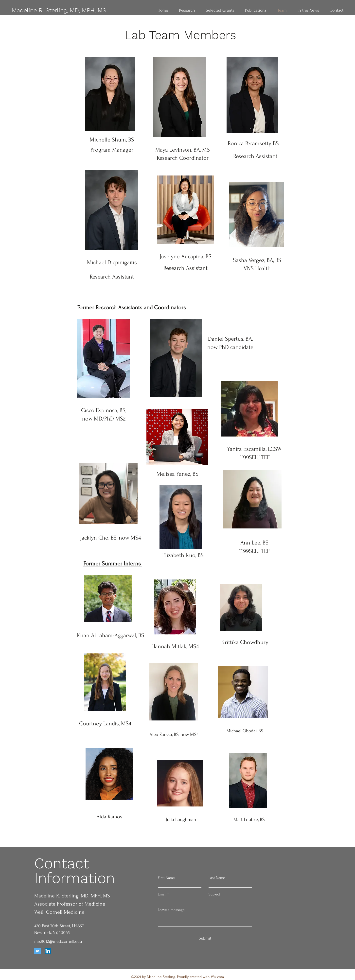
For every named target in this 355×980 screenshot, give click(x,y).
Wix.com (217, 977)
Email (162, 894)
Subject (214, 894)
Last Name (217, 878)
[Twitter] (37, 951)
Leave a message (171, 910)
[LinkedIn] (48, 951)
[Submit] (205, 938)
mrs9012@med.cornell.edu (58, 941)
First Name (166, 878)
